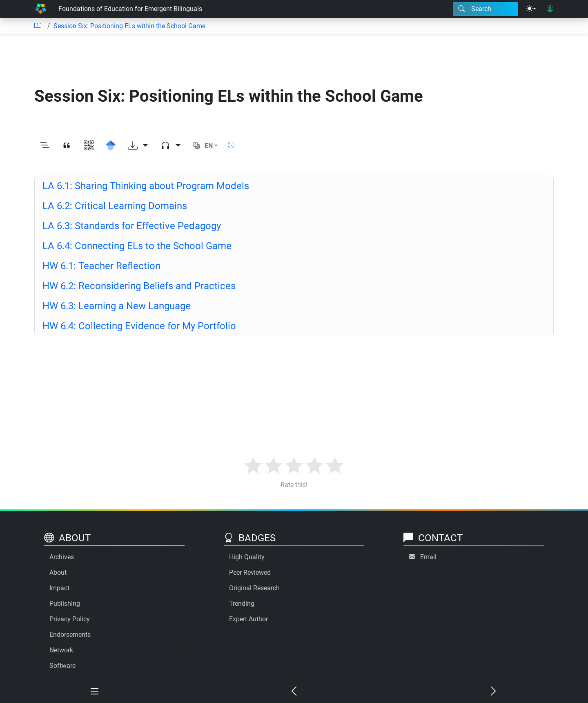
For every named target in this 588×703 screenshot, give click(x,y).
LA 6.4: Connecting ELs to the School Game (137, 246)
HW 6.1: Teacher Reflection (101, 266)
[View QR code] (89, 146)
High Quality (247, 557)
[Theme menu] (531, 9)
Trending (242, 604)
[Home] (40, 9)
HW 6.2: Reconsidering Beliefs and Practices (139, 286)
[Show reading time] (231, 145)
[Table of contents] (38, 26)
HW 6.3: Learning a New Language (117, 306)
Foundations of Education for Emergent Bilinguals (130, 9)
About (58, 572)
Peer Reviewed (250, 572)
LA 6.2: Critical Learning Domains (115, 206)
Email (428, 557)
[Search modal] (485, 9)
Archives (62, 557)
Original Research (254, 588)
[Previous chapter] (294, 692)
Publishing (65, 604)
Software (62, 666)
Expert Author (248, 619)
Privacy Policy (70, 619)
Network (61, 650)
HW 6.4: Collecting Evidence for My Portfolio (139, 326)
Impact (59, 588)
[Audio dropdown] (171, 146)
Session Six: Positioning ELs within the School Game (129, 26)
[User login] (550, 9)
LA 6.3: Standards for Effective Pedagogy (132, 226)
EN (209, 146)
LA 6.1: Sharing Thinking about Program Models (146, 186)
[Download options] (138, 146)
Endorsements (70, 635)
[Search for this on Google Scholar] (111, 146)
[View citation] (67, 146)
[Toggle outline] (45, 146)
